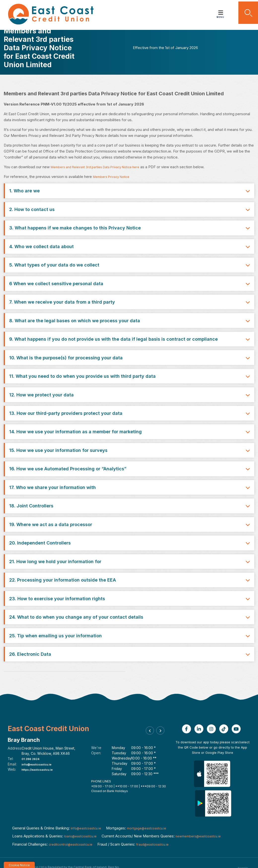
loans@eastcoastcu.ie (83, 820)
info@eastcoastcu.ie (40, 748)
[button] (245, 14)
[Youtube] (237, 713)
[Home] (49, 14)
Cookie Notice (192, 854)
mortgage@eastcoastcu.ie (155, 812)
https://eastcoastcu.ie (41, 753)
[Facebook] (188, 713)
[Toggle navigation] (221, 11)
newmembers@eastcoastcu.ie (207, 820)
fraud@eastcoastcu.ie (162, 828)
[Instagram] (213, 713)
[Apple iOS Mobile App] (213, 758)
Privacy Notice (218, 854)
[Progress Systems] (242, 853)
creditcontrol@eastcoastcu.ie (74, 828)
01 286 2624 (33, 743)
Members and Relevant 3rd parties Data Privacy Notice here (102, 167)
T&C (173, 854)
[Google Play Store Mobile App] (213, 787)
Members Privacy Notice (114, 177)
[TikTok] (225, 713)
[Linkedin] (200, 713)
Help (161, 854)
